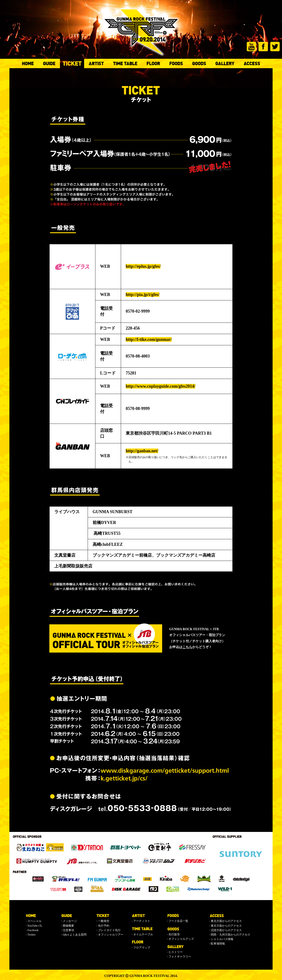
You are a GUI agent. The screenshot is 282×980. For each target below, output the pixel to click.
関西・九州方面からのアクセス (231, 935)
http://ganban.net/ (142, 451)
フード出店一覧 (178, 921)
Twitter (31, 935)
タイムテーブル (143, 934)
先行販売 (174, 934)
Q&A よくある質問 (75, 935)
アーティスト (142, 921)
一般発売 (104, 921)
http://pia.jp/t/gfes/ (143, 295)
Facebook (33, 930)
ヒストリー (176, 952)
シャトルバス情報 (222, 939)
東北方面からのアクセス (226, 921)
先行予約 (104, 926)
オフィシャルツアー (111, 935)
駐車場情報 (218, 944)
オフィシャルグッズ (181, 939)
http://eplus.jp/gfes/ (143, 266)
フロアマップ (142, 948)
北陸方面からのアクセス (226, 930)
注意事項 (68, 930)
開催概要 (68, 926)
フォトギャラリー (180, 956)
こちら (187, 647)
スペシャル (35, 921)
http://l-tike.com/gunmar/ (149, 339)
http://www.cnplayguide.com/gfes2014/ (161, 386)
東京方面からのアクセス (226, 926)
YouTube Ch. (35, 926)
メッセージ (70, 921)
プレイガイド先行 (109, 930)
